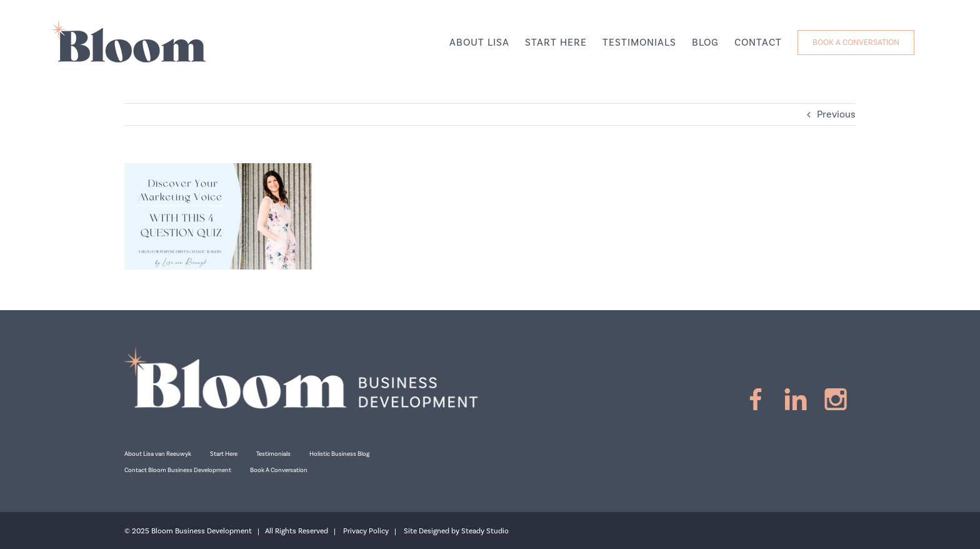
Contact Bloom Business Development (178, 470)
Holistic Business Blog (339, 454)
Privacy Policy (366, 531)
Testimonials (273, 454)
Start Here (224, 454)
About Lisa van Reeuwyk (158, 454)
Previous (836, 114)
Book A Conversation (279, 470)
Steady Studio (485, 531)
